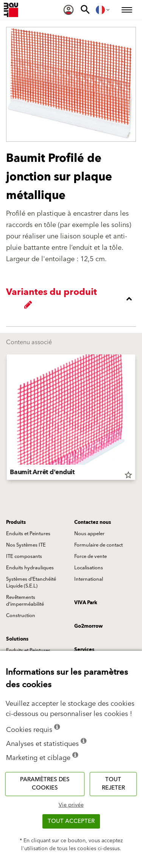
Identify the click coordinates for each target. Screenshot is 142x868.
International (89, 579)
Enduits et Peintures (28, 534)
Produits (16, 522)
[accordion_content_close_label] (73, 299)
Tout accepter (71, 821)
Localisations (89, 568)
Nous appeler (89, 534)
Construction (21, 616)
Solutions (17, 639)
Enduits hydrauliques (30, 568)
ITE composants (24, 556)
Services (84, 650)
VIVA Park (86, 603)
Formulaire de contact (98, 545)
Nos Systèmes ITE (26, 545)
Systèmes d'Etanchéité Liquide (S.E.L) (31, 583)
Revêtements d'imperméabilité (25, 601)
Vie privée (71, 805)
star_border (128, 475)
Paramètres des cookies (45, 784)
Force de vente (91, 556)
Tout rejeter (113, 784)
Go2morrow (88, 626)
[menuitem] (69, 10)
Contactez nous (93, 522)
